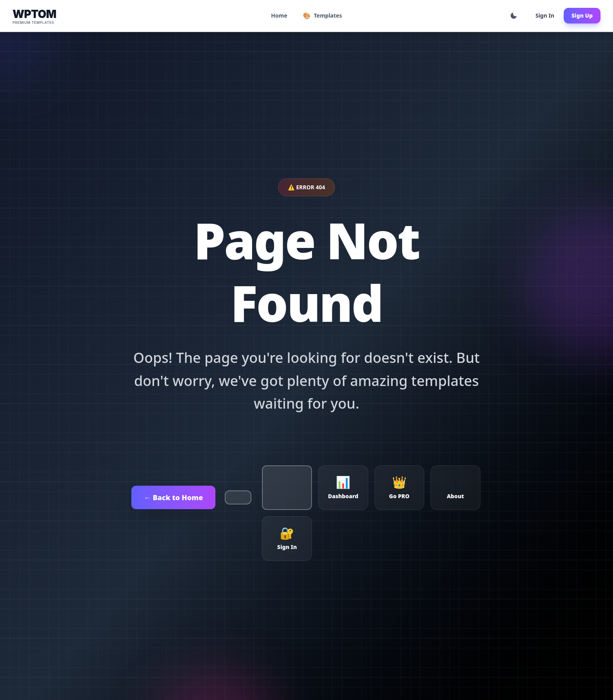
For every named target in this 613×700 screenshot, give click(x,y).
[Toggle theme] (514, 16)
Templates (323, 16)
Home (279, 15)
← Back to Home (173, 497)
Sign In (545, 15)
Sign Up (582, 15)
